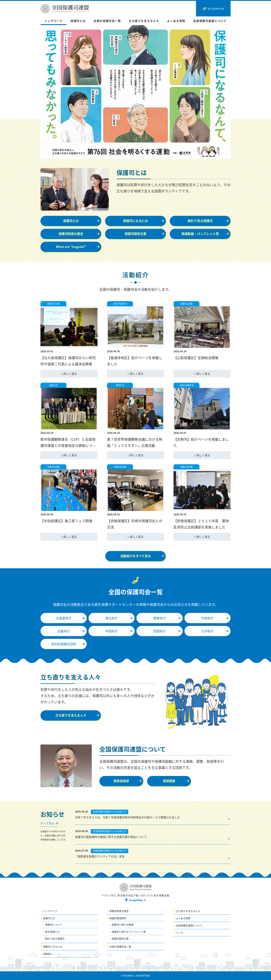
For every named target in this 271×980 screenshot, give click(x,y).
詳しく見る (70, 374)
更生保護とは (52, 932)
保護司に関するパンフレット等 (129, 932)
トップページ (54, 21)
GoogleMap (136, 900)
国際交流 (53, 385)
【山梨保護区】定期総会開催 (196, 358)
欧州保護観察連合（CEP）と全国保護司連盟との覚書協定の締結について (68, 446)
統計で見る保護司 (55, 939)
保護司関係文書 (120, 939)
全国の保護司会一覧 (107, 21)
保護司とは (78, 21)
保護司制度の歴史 (119, 911)
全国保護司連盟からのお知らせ (110, 812)
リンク (180, 933)
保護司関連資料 (118, 918)
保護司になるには (53, 946)
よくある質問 (176, 21)
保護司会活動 (53, 304)
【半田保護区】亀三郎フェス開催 (66, 521)
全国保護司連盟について (210, 21)
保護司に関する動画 (123, 925)
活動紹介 (48, 954)
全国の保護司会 (120, 304)
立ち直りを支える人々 (144, 21)
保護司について (54, 925)
